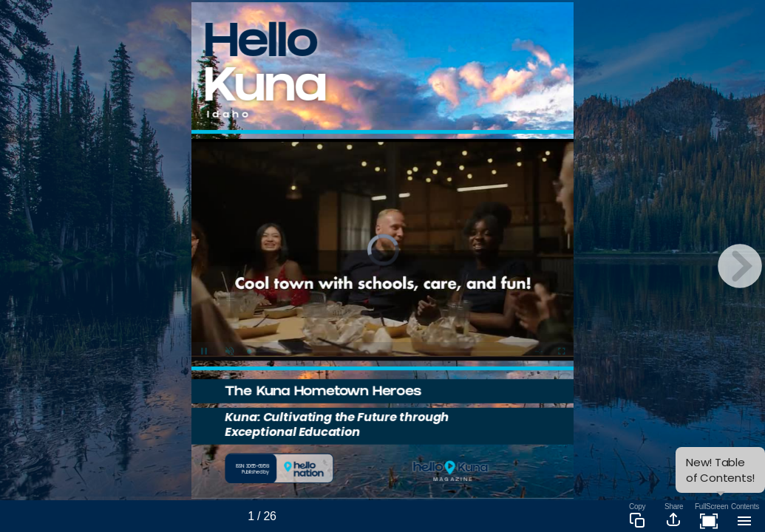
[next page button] (740, 266)
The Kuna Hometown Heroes (323, 393)
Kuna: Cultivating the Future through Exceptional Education (337, 424)
